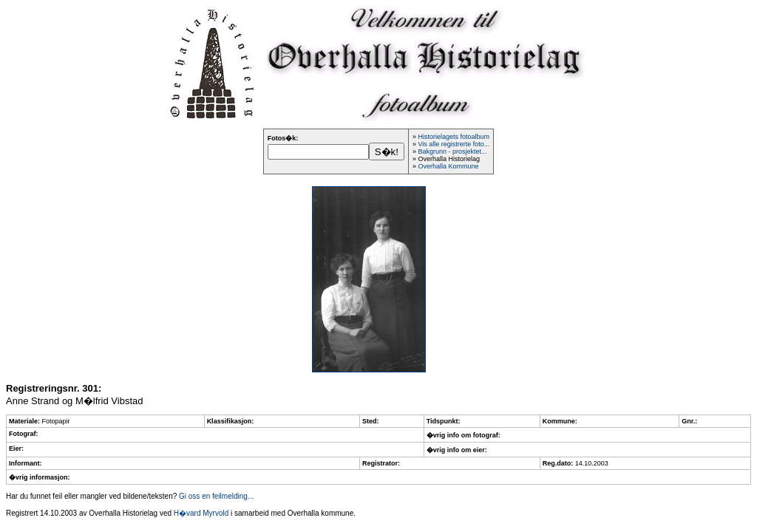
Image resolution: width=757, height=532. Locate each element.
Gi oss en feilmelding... (216, 496)
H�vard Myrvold (201, 513)
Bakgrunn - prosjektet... (452, 151)
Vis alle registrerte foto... (454, 144)
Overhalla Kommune (448, 166)
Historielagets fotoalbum (454, 137)
